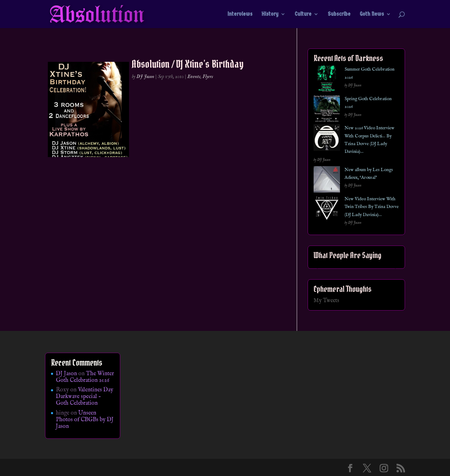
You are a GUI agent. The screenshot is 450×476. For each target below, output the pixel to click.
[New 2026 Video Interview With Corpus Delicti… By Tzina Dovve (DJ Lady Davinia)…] (327, 139)
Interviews (240, 14)
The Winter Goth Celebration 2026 (85, 377)
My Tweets (326, 301)
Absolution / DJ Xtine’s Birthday (188, 64)
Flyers (208, 77)
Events (194, 77)
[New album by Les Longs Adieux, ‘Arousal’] (327, 181)
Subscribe (339, 14)
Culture (303, 14)
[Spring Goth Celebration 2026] (327, 110)
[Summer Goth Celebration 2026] (327, 80)
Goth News (372, 14)
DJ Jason (145, 77)
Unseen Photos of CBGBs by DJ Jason (85, 420)
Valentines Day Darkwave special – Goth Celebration (85, 397)
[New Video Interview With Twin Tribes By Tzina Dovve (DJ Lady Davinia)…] (327, 210)
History (270, 14)
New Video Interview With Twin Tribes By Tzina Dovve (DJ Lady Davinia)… (372, 207)
